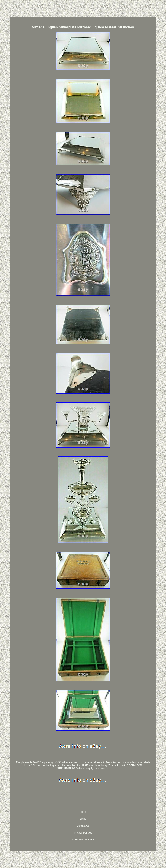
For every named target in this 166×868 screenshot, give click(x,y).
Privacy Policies (83, 833)
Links (83, 819)
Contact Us (83, 826)
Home (83, 812)
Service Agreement (83, 840)
